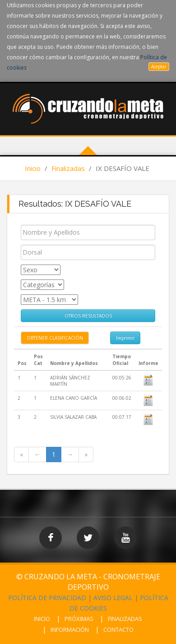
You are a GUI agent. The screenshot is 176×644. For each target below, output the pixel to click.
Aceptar (159, 66)
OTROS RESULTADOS (88, 316)
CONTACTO (118, 630)
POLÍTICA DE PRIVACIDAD (47, 598)
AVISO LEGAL (113, 598)
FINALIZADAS (125, 619)
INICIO (42, 619)
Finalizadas (68, 168)
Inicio (33, 168)
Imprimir (125, 338)
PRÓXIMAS (79, 619)
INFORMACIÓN (70, 630)
